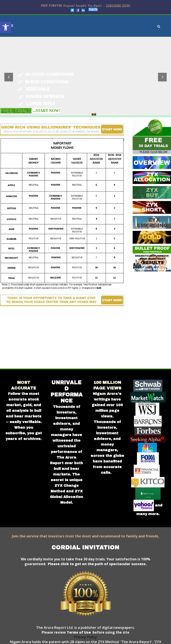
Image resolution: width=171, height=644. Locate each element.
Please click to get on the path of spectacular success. (97, 564)
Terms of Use (78, 632)
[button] (6, 27)
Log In (93, 10)
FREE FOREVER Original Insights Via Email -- (85, 6)
